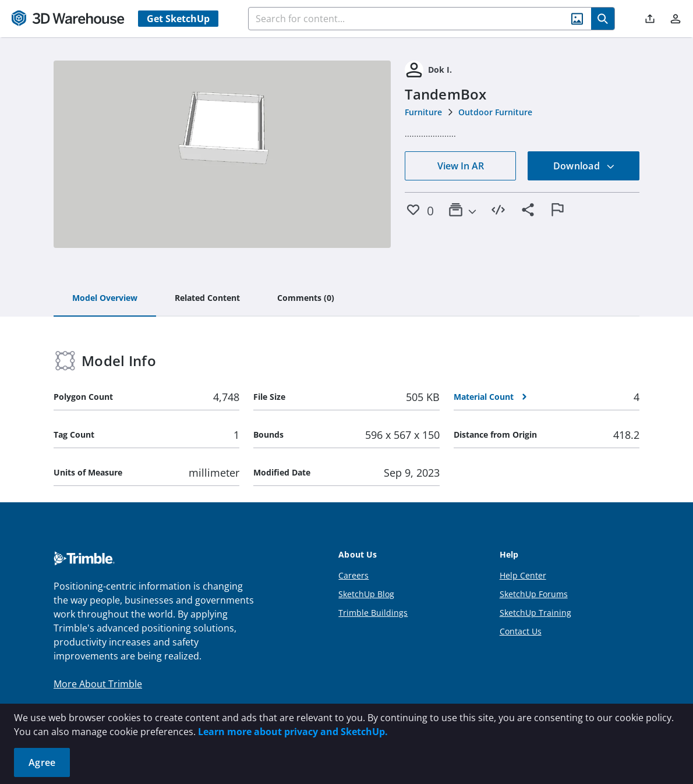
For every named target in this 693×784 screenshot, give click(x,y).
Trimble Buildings (373, 613)
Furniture (423, 112)
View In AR (461, 166)
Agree (42, 762)
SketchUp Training (535, 613)
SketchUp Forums (534, 594)
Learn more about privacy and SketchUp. (293, 732)
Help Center (523, 575)
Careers (353, 575)
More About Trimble (98, 684)
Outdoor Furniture (495, 112)
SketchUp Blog (366, 594)
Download (584, 166)
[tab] (105, 299)
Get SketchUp (178, 19)
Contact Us (521, 631)
